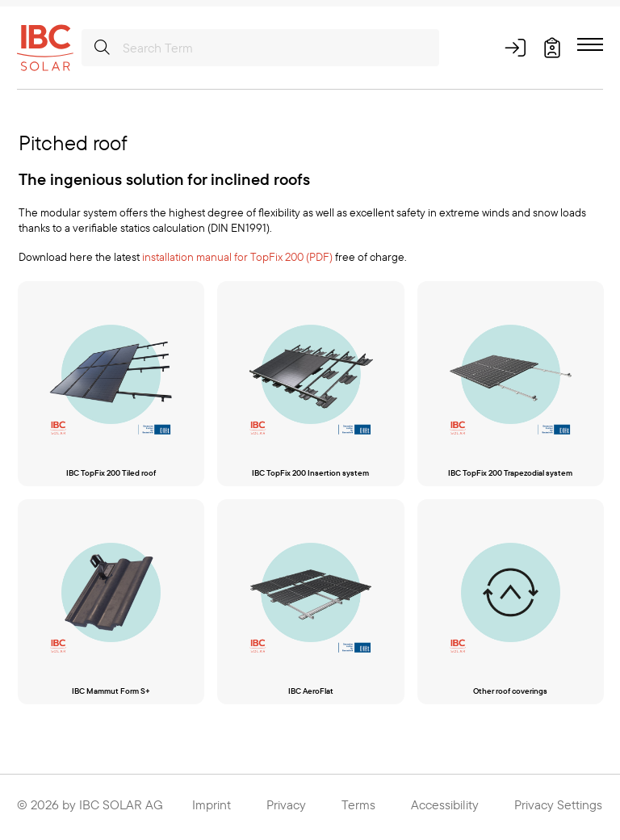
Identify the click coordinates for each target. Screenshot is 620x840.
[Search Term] (260, 48)
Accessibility (445, 808)
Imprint (212, 808)
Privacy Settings (558, 808)
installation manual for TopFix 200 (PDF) (237, 257)
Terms (358, 808)
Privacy (286, 808)
